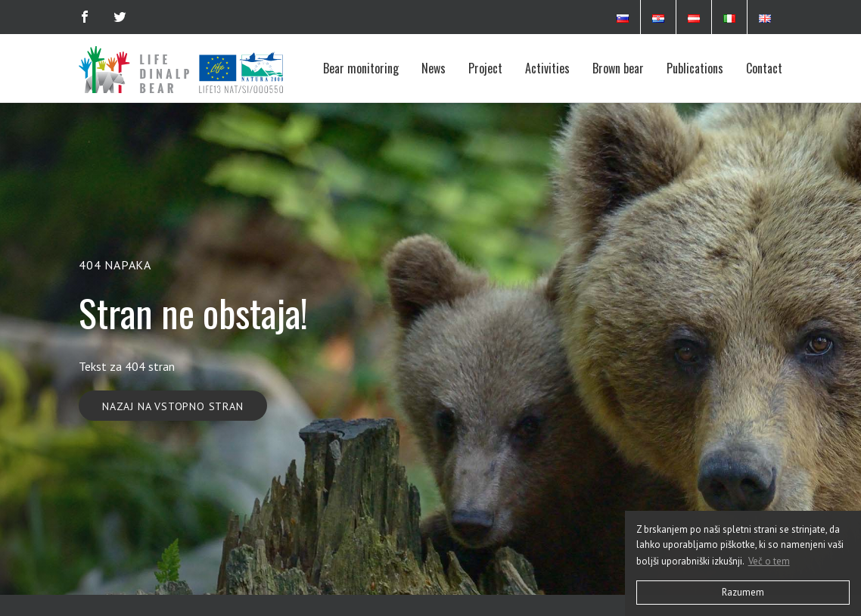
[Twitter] (120, 17)
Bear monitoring (361, 68)
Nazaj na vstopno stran (173, 406)
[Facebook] (85, 17)
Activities (547, 68)
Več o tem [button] (769, 561)
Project (485, 68)
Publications (695, 68)
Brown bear (618, 68)
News (434, 68)
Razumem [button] (743, 592)
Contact (764, 68)
